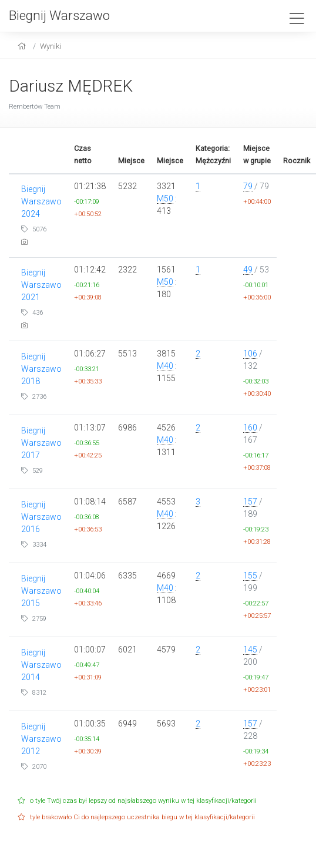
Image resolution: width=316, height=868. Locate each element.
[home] (23, 46)
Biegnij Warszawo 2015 (41, 591)
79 (248, 186)
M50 (165, 199)
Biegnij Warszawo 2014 (41, 665)
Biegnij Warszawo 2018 (41, 369)
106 (250, 354)
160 (250, 428)
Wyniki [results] (51, 46)
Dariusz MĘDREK (71, 86)
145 (250, 650)
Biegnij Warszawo (59, 15)
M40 (165, 366)
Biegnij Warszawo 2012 (41, 739)
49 (248, 270)
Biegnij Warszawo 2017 (41, 443)
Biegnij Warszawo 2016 (41, 517)
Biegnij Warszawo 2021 (41, 285)
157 (250, 502)
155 (250, 576)
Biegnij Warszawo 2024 (41, 201)
